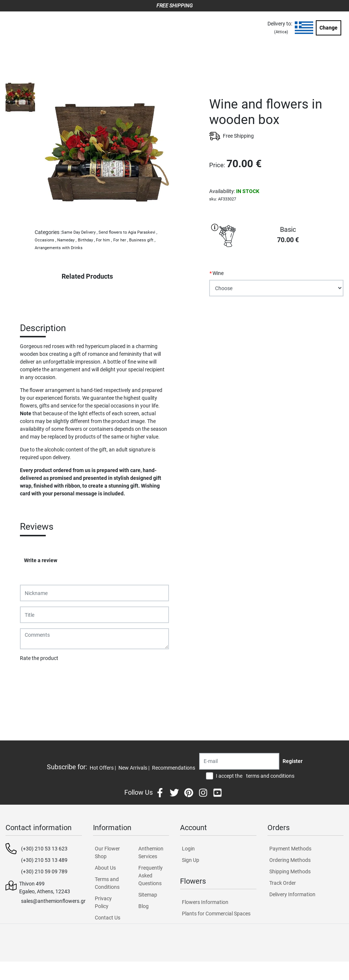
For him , (104, 240)
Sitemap (148, 895)
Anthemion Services (151, 852)
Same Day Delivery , (80, 232)
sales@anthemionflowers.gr (53, 901)
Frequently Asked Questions (151, 876)
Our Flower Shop (107, 852)
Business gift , (142, 240)
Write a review (41, 560)
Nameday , (67, 240)
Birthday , (86, 240)
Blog (144, 906)
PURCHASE (276, 322)
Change (329, 28)
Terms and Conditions (107, 883)
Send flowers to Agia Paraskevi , (128, 232)
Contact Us (108, 918)
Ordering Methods (290, 860)
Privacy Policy (103, 902)
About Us (105, 868)
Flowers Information (205, 902)
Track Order (283, 883)
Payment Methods (290, 849)
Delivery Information (292, 894)
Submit (32, 677)
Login (188, 849)
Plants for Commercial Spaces (216, 914)
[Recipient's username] (239, 761)
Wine (218, 273)
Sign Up (191, 860)
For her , (121, 240)
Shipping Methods (290, 871)
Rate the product (39, 658)
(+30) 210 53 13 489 (44, 860)
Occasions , (45, 240)
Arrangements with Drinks (59, 248)
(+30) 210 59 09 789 (44, 871)
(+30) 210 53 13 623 (44, 849)
